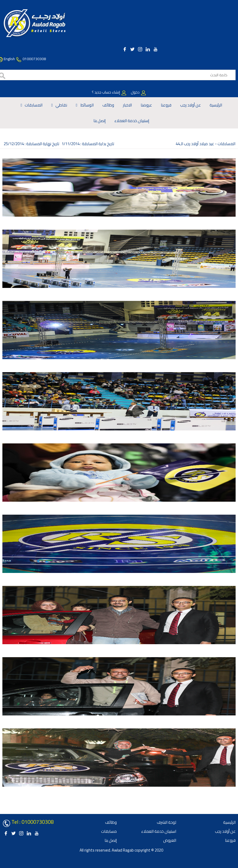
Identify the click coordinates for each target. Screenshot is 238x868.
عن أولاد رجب (191, 105)
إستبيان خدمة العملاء (132, 121)
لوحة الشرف (166, 822)
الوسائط (87, 105)
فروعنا (166, 105)
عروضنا (146, 105)
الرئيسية (216, 105)
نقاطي (61, 105)
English (9, 59)
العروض (170, 840)
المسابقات (34, 105)
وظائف (108, 105)
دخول (138, 92)
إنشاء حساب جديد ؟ (109, 92)
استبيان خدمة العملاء (159, 831)
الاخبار (127, 105)
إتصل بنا (99, 121)
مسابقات (109, 831)
